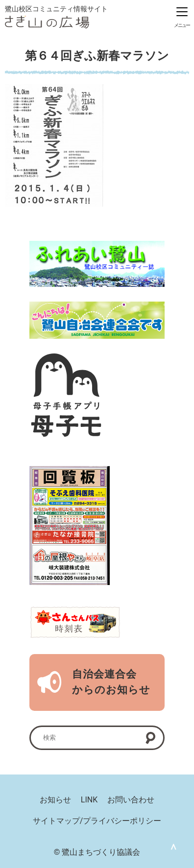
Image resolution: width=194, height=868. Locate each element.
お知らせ (55, 800)
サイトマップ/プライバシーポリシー (97, 821)
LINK (89, 800)
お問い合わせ (131, 800)
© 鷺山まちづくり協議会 (97, 852)
